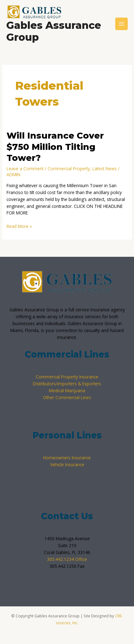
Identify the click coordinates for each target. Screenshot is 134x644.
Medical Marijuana (67, 391)
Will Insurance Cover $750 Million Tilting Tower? (55, 147)
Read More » (19, 226)
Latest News (105, 169)
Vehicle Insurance (67, 465)
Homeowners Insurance (67, 458)
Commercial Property (69, 169)
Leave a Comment (25, 169)
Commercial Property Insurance (67, 377)
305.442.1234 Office (67, 559)
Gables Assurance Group (54, 31)
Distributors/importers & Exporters (67, 384)
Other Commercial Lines (67, 397)
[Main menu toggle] (122, 24)
